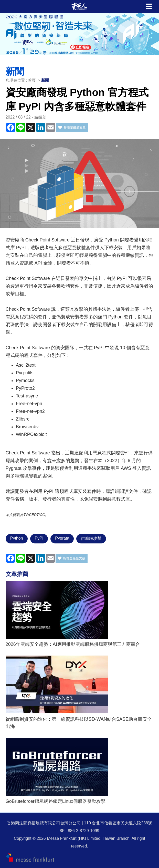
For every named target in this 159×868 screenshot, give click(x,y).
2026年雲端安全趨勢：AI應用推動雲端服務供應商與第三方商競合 (73, 644)
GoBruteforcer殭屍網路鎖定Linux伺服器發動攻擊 (56, 801)
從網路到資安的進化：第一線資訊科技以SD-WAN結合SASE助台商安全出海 (79, 723)
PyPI (39, 538)
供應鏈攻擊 (91, 538)
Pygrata (62, 538)
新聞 (45, 80)
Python (17, 538)
